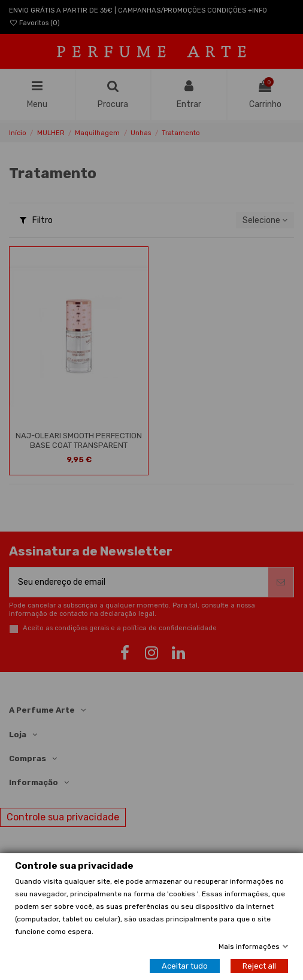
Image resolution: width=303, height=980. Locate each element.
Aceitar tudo (185, 966)
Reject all (259, 966)
